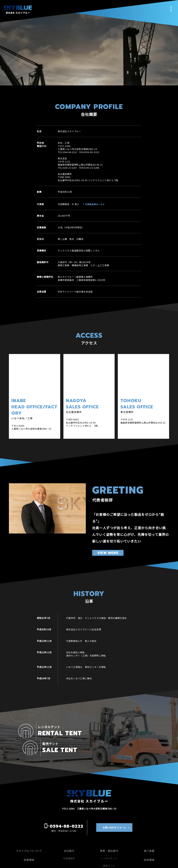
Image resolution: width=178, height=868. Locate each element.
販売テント (109, 849)
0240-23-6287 (71, 168)
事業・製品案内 (109, 834)
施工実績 (149, 834)
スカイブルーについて (29, 834)
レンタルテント (109, 842)
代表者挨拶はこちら (94, 204)
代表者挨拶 (69, 842)
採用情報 (149, 844)
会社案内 (69, 834)
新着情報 (29, 844)
